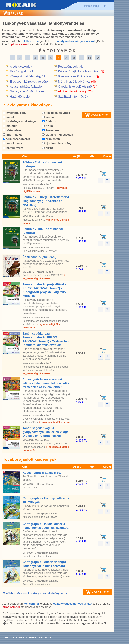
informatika (12, 135)
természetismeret (16, 139)
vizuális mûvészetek (58, 135)
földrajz (49, 122)
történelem (12, 130)
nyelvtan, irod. (14, 113)
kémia (48, 117)
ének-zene (51, 130)
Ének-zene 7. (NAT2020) (39, 257)
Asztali (48, 638)
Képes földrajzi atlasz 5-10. (42, 473)
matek (9, 117)
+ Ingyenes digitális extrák (54, 422)
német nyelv (13, 148)
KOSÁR (93, 115)
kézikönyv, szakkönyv (19, 122)
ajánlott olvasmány (57, 143)
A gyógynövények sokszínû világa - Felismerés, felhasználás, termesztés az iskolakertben (46, 383)
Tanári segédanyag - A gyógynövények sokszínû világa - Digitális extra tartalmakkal (46, 432)
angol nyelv (13, 143)
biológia (10, 126)
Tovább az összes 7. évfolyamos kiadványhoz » (35, 594)
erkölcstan (51, 139)
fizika (48, 126)
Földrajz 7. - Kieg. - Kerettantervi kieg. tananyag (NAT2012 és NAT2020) (46, 201)
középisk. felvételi (56, 113)
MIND (48, 148)
